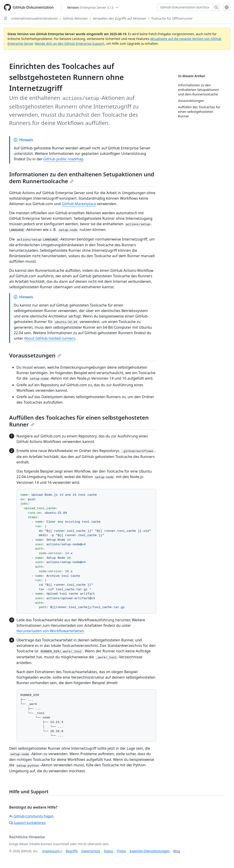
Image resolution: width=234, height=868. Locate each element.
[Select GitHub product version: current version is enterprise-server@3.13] (93, 7)
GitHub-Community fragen (31, 816)
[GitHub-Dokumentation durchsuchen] (185, 7)
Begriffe (72, 851)
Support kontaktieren (27, 823)
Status (108, 851)
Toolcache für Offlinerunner (172, 18)
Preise (121, 851)
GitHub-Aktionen (75, 18)
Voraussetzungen (35, 355)
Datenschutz (91, 851)
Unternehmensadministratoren (34, 18)
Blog (177, 851)
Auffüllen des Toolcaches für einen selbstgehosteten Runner (79, 421)
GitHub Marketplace (79, 204)
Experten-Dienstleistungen (150, 851)
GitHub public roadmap (64, 159)
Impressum (51, 851)
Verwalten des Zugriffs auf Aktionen (119, 18)
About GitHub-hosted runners (49, 338)
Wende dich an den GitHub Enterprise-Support (70, 44)
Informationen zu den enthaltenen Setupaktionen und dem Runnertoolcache (82, 178)
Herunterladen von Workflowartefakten (50, 631)
